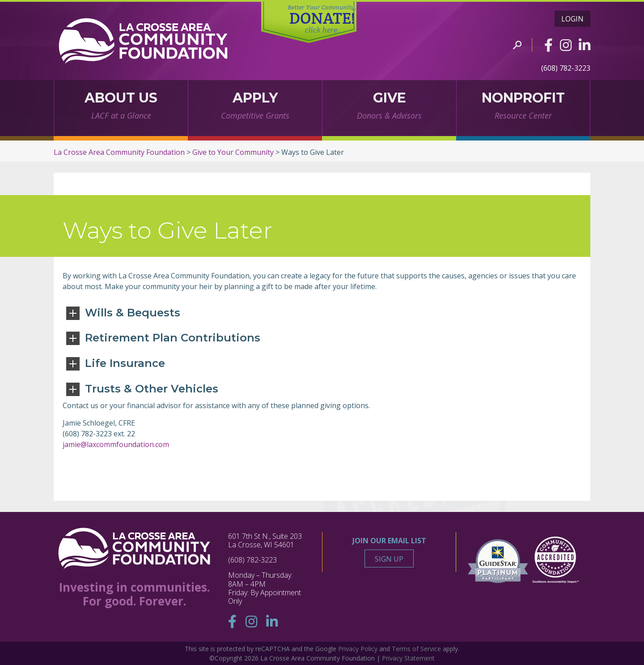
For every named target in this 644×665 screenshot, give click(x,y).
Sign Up (389, 559)
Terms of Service (416, 649)
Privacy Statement (408, 658)
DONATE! (322, 19)
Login (572, 19)
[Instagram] (566, 45)
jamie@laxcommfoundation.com (116, 444)
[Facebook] (549, 45)
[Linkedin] (585, 45)
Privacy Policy (358, 649)
